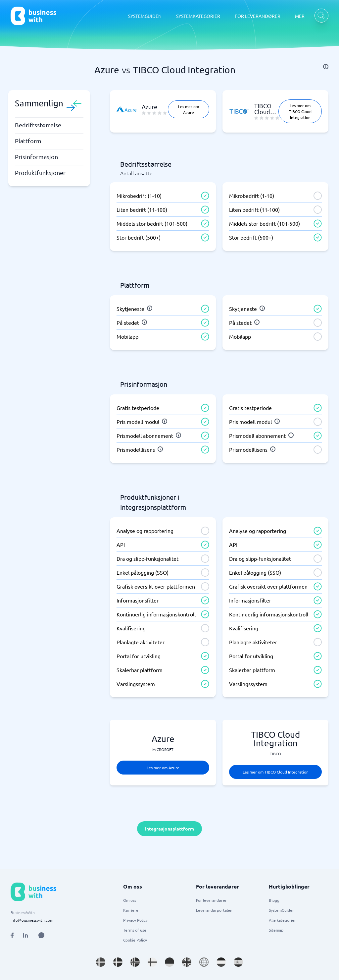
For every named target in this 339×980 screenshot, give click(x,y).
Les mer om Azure (189, 109)
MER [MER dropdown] (300, 16)
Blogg (274, 900)
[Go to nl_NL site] (221, 962)
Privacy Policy (135, 920)
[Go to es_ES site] (238, 962)
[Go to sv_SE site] (101, 962)
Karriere (131, 910)
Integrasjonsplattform (169, 829)
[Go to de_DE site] (169, 962)
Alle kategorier (282, 920)
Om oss (130, 900)
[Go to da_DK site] (118, 962)
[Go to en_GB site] (187, 962)
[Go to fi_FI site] (152, 962)
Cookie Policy (135, 940)
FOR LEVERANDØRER (258, 16)
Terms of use (135, 930)
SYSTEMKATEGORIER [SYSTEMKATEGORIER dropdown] (198, 16)
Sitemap (276, 930)
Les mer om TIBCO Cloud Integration (300, 111)
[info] (326, 67)
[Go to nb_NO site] (135, 962)
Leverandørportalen (214, 910)
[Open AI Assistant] (41, 935)
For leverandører (211, 900)
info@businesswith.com (32, 920)
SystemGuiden (282, 910)
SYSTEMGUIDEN (145, 16)
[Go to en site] (204, 962)
